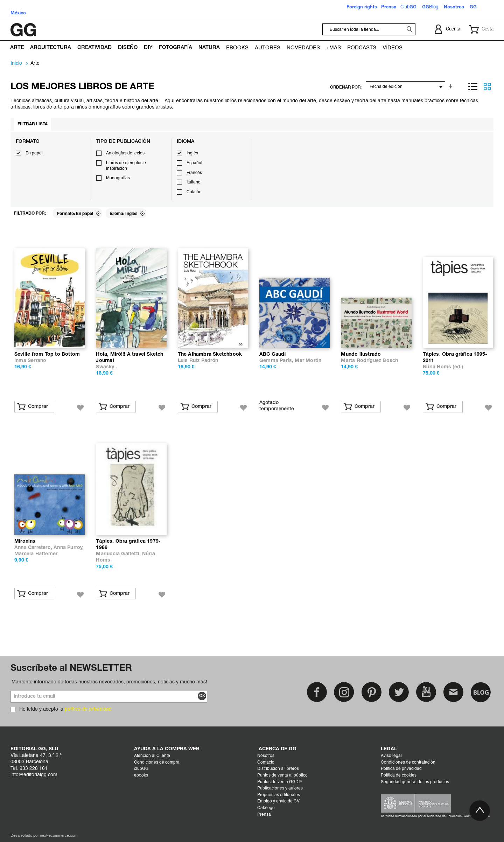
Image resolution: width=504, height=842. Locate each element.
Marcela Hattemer (36, 554)
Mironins (25, 541)
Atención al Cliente (152, 756)
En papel (34, 153)
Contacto (266, 763)
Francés (194, 173)
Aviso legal (391, 756)
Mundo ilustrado (361, 354)
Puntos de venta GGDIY (280, 782)
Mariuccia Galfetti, (119, 554)
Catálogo (266, 808)
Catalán (194, 192)
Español (194, 163)
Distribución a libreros (278, 769)
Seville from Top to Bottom (47, 354)
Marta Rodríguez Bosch (369, 361)
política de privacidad (88, 709)
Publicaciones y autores (280, 788)
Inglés (192, 153)
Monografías (118, 178)
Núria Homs (437, 367)
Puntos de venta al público (282, 775)
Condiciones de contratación (408, 763)
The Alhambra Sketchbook (210, 354)
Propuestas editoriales (279, 795)
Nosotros (266, 756)
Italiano (194, 182)
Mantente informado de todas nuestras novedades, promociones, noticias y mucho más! (109, 682)
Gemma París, (277, 361)
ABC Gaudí (273, 354)
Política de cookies (399, 775)
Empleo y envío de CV (278, 801)
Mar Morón (308, 361)
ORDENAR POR (345, 87)
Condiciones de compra (157, 763)
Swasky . (107, 367)
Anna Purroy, (69, 548)
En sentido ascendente (452, 86)
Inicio (16, 63)
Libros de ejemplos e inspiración (126, 166)
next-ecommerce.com (59, 836)
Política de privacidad (401, 769)
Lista (473, 86)
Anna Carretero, (34, 548)
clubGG (141, 769)
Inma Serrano (30, 361)
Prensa (264, 815)
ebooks (141, 775)
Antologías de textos (125, 153)
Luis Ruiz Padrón (198, 361)
